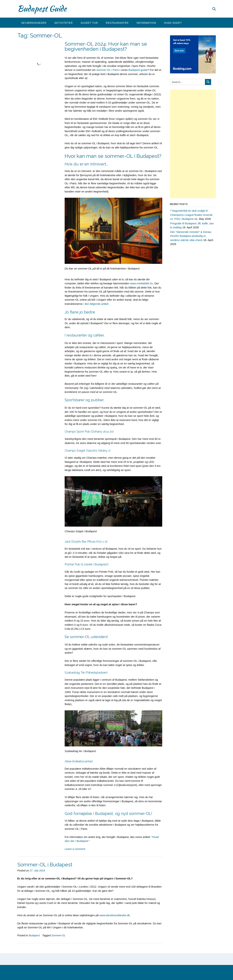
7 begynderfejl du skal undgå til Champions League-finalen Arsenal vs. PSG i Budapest (191, 215)
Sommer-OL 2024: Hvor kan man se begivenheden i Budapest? (106, 46)
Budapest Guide (42, 9)
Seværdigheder (34, 23)
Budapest (34, 935)
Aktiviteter (64, 23)
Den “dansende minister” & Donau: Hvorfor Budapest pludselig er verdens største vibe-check (191, 236)
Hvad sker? (173, 23)
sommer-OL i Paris (108, 70)
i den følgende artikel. (96, 304)
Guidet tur (89, 23)
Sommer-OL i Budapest (45, 865)
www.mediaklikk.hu (141, 283)
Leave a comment (75, 849)
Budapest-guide (138, 70)
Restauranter (117, 23)
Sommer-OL (58, 935)
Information (146, 23)
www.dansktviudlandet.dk (115, 915)
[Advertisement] (193, 144)
